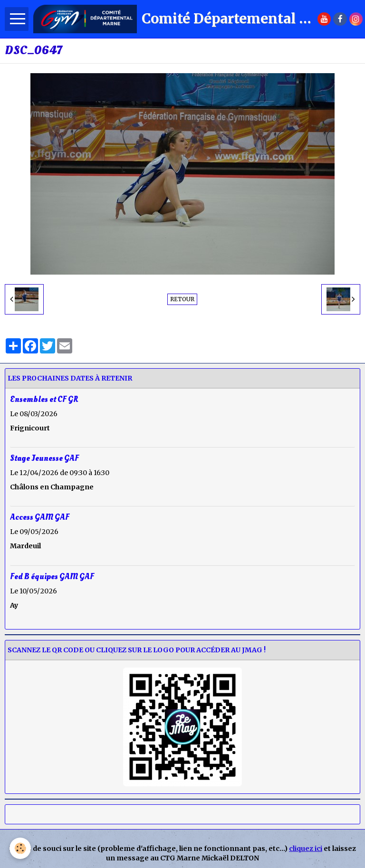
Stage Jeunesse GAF (44, 458)
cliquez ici (306, 849)
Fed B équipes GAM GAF (52, 576)
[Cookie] (20, 848)
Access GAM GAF (40, 517)
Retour (182, 299)
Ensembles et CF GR (44, 399)
